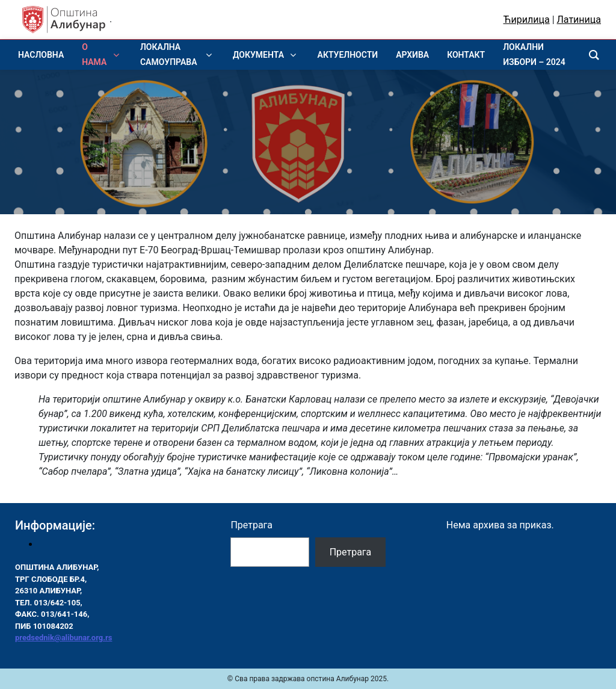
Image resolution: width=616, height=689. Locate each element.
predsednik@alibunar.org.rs (63, 638)
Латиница (579, 20)
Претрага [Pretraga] (351, 552)
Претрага (251, 525)
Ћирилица (527, 20)
